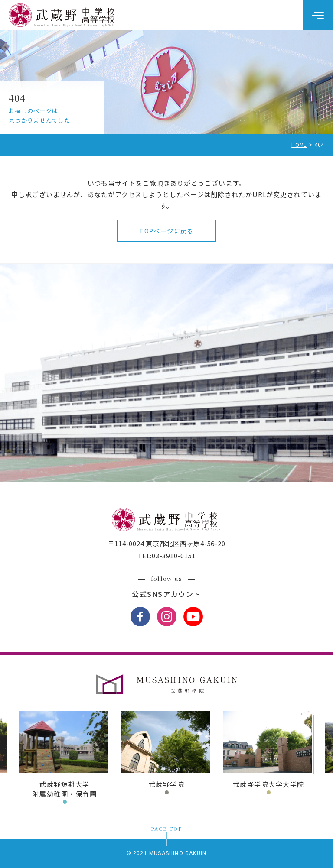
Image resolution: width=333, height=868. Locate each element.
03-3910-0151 (174, 555)
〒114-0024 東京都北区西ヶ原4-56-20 (167, 543)
